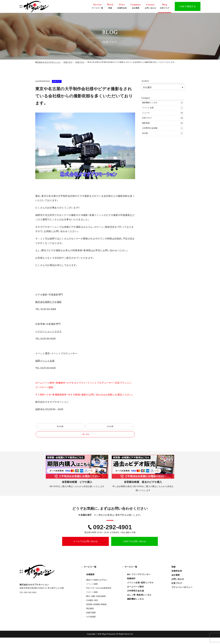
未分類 (163, 143)
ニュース (163, 117)
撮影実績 (163, 130)
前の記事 (60, 428)
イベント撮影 (92, 591)
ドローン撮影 (92, 599)
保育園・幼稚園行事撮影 (97, 611)
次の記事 (110, 428)
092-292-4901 (112, 534)
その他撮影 (91, 623)
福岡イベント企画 (45, 361)
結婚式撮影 (91, 619)
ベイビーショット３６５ (48, 331)
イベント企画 (163, 110)
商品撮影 (90, 615)
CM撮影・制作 (92, 607)
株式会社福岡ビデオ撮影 (48, 302)
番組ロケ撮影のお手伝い (97, 586)
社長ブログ (60, 81)
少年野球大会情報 (163, 137)
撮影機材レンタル (163, 103)
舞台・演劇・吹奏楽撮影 (96, 603)
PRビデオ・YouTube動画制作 (99, 595)
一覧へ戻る (85, 439)
